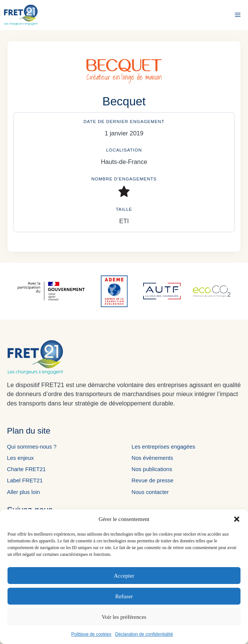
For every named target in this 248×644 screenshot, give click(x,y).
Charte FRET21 (26, 469)
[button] (237, 519)
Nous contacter (150, 492)
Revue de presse (152, 480)
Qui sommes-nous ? (32, 447)
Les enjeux (20, 458)
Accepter (124, 576)
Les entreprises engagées (163, 447)
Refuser (124, 596)
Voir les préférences (124, 617)
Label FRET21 (25, 480)
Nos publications (152, 469)
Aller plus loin (24, 492)
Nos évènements (152, 458)
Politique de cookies (91, 634)
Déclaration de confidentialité (144, 634)
